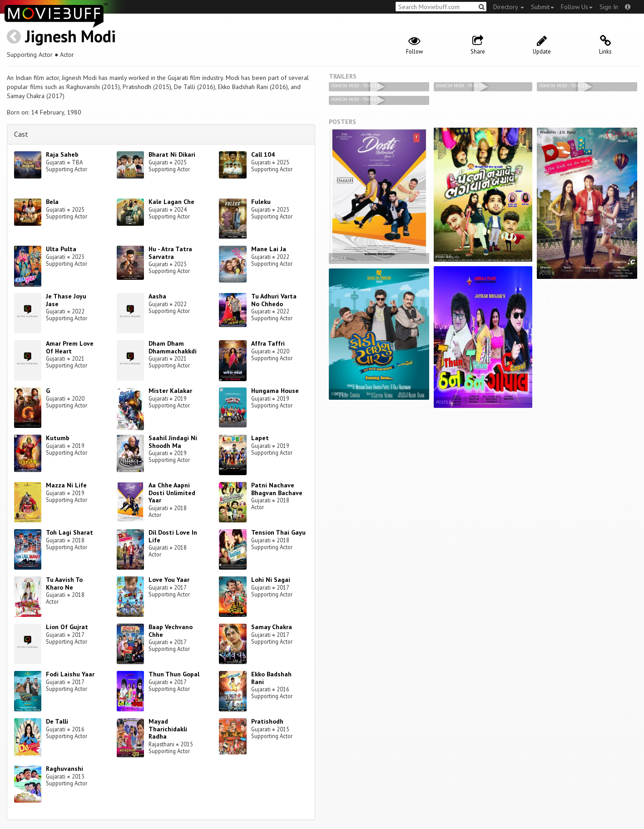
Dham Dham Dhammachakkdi (173, 347)
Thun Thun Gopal (174, 674)
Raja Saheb (62, 154)
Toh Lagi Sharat (69, 532)
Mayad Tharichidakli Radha (168, 729)
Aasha (157, 296)
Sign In (609, 7)
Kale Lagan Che (171, 202)
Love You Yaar (169, 580)
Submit (542, 7)
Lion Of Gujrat (67, 627)
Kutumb (58, 438)
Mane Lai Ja (269, 249)
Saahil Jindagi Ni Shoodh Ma (173, 442)
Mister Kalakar (170, 391)
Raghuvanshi (64, 769)
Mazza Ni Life (66, 485)
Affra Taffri (268, 343)
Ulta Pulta (61, 249)
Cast (21, 134)
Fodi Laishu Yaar (70, 674)
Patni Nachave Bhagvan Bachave (277, 489)
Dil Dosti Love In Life (173, 536)
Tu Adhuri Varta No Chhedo (274, 300)
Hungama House (275, 391)
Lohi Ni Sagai (271, 580)
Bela (52, 202)
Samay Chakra (272, 627)
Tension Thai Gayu (278, 532)
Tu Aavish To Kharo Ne (64, 583)
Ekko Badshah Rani (271, 678)
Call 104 (263, 154)
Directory (509, 7)
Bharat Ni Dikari (172, 154)
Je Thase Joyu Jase (66, 300)
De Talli (57, 721)
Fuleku (261, 202)
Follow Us (577, 7)
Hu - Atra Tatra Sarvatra (170, 253)
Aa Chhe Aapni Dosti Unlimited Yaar (172, 493)
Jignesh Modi (70, 36)
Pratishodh (267, 721)
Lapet (260, 438)
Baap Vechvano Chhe (171, 631)
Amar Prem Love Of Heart (70, 347)
